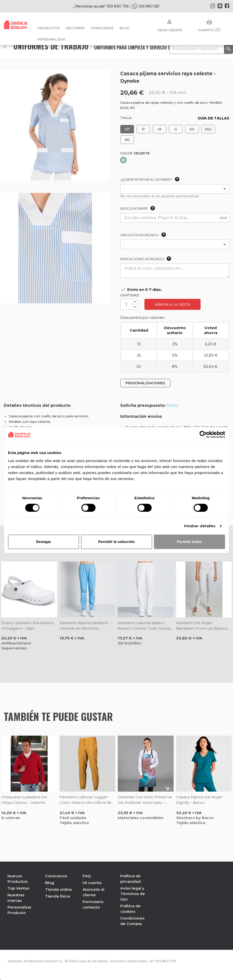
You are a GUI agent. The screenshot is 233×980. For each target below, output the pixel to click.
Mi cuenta (92, 883)
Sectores (75, 28)
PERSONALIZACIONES (145, 383)
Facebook (227, 6)
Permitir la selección (116, 542)
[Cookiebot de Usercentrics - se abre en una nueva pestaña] (203, 435)
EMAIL (173, 406)
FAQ (87, 876)
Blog (50, 883)
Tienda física (58, 896)
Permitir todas (189, 542)
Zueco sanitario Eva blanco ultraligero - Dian (28, 626)
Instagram (213, 6)
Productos (49, 28)
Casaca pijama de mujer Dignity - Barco (199, 800)
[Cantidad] (126, 304)
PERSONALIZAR (51, 39)
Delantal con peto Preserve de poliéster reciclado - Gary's (145, 800)
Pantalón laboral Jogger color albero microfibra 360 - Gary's (87, 800)
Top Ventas (18, 888)
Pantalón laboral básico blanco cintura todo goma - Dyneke (145, 626)
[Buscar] (201, 49)
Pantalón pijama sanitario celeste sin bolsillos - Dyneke (84, 626)
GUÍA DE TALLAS (213, 118)
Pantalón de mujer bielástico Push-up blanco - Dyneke (203, 626)
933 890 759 (169, 961)
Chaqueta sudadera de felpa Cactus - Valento (24, 800)
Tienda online (58, 889)
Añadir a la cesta (173, 304)
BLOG (124, 28)
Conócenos (102, 28)
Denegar (43, 542)
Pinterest (220, 6)
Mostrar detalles (200, 526)
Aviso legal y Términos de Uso (133, 894)
